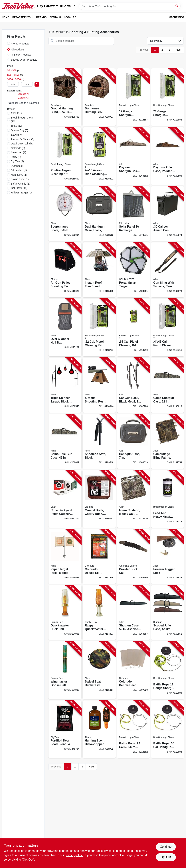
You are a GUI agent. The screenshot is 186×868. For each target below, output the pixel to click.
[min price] (13, 84)
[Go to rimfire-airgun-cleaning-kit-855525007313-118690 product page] (65, 156)
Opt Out (166, 857)
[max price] (27, 84)
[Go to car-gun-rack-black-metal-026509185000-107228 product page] (134, 385)
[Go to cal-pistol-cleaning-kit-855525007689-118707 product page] (99, 328)
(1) (18, 166)
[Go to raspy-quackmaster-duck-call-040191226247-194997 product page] (99, 613)
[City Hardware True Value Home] (18, 6)
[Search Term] (130, 6)
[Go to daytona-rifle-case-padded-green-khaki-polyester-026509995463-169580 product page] (168, 156)
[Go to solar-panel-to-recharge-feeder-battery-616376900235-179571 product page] (134, 214)
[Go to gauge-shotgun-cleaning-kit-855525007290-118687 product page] (134, 97)
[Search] (177, 6)
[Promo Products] (9, 43)
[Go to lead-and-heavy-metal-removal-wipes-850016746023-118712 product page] (168, 499)
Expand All (23, 98)
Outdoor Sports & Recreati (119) (27, 103)
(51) (16, 113)
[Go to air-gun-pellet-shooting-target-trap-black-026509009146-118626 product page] (65, 270)
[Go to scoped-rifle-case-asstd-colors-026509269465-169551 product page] (168, 613)
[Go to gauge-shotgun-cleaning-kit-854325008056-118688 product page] (168, 97)
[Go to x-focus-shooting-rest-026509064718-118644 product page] (99, 385)
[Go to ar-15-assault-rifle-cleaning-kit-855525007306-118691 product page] (99, 156)
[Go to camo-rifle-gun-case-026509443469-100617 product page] (65, 441)
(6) (17, 135)
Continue (166, 847)
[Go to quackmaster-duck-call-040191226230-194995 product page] (65, 613)
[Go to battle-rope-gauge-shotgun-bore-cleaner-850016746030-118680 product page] (168, 670)
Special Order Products (24, 60)
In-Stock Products (21, 55)
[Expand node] (8, 103)
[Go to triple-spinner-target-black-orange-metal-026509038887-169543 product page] (65, 385)
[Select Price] (37, 84)
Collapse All (23, 94)
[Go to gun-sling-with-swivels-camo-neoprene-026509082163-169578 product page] (168, 270)
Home (6, 17)
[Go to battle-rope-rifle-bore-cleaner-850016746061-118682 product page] (134, 729)
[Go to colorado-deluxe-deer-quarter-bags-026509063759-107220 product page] (134, 670)
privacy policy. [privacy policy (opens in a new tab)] (74, 855)
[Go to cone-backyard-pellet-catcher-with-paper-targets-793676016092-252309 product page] (65, 499)
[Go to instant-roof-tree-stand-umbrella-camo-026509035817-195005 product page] (99, 270)
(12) (17, 126)
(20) (23, 120)
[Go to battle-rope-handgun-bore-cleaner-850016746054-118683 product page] (168, 729)
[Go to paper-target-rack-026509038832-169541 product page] (65, 556)
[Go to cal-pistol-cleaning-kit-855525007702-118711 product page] (168, 328)
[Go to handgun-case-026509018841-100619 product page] (134, 441)
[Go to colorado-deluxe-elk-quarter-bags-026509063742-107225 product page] (99, 556)
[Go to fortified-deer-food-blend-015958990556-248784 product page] (65, 729)
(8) (20, 130)
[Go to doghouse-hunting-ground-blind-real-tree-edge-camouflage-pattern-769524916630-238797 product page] (99, 97)
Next (179, 50)
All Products (18, 50)
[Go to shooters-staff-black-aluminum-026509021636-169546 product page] (99, 441)
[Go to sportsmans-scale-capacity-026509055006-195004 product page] (65, 214)
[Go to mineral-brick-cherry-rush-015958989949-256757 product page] (99, 499)
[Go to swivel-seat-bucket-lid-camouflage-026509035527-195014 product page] (99, 670)
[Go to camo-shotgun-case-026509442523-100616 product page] (168, 385)
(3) (23, 139)
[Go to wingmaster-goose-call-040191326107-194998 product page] (65, 670)
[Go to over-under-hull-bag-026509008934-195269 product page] (65, 328)
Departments (21, 17)
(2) (19, 152)
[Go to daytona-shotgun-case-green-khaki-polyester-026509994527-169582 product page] (134, 156)
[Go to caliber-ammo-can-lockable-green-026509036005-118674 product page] (168, 214)
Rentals (55, 17)
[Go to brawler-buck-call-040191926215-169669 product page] (134, 556)
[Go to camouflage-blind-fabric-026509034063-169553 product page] (168, 441)
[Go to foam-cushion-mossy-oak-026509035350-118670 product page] (134, 499)
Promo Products (20, 44)
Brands (42, 17)
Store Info (177, 17)
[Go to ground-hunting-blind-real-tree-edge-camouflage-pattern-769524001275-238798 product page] (65, 97)
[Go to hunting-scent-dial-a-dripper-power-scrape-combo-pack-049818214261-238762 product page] (99, 729)
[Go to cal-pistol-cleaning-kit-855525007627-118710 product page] (134, 328)
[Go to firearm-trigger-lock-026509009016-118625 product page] (168, 556)
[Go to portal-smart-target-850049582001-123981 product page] (134, 270)
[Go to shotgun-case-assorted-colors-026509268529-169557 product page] (134, 613)
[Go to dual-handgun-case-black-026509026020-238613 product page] (99, 214)
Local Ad (70, 17)
